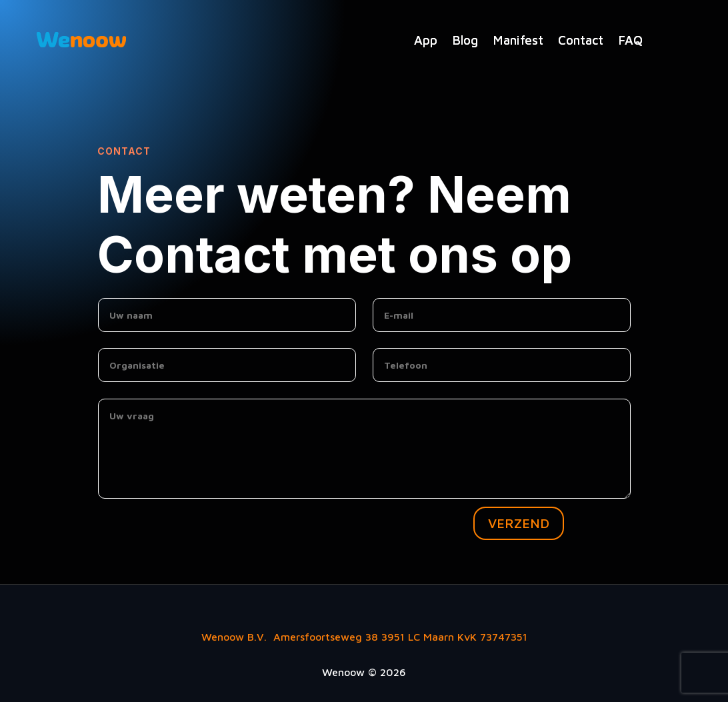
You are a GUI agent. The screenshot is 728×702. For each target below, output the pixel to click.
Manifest (518, 40)
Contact (581, 40)
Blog (465, 40)
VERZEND (519, 523)
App (426, 40)
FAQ (630, 40)
